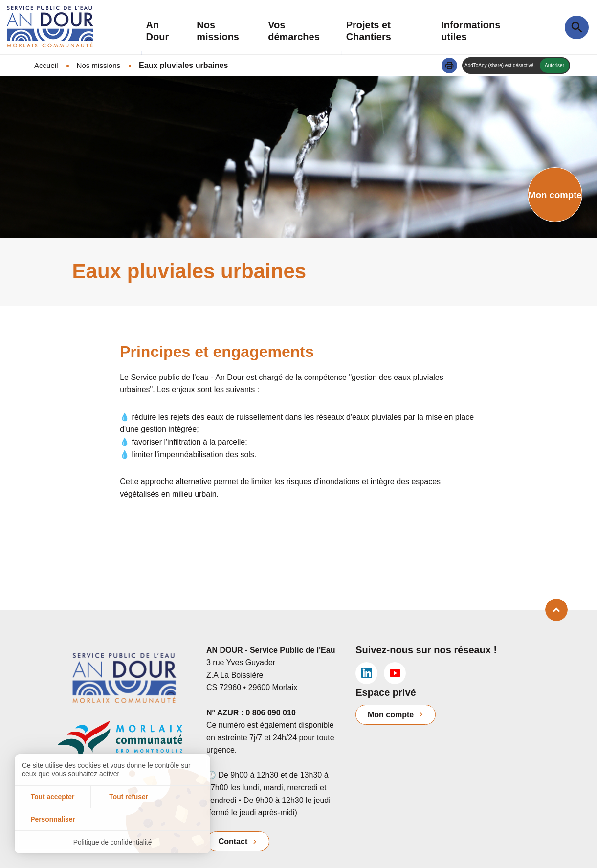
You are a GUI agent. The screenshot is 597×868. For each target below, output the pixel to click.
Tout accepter (47, 818)
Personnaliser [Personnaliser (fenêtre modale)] (178, 818)
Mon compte (392, 706)
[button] (449, 66)
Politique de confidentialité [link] (113, 842)
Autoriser (554, 65)
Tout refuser (113, 818)
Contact (234, 833)
